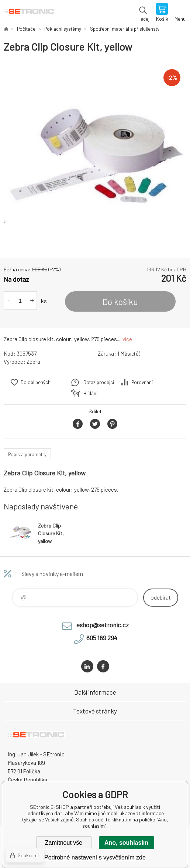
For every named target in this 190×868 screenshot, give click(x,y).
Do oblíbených (36, 382)
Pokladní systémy (63, 29)
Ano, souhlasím (126, 843)
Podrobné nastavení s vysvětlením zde (95, 857)
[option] (95, 156)
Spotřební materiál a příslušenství (125, 29)
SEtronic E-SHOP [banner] (29, 13)
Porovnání (142, 382)
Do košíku (120, 302)
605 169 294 (102, 638)
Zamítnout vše (64, 843)
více (127, 339)
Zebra (33, 362)
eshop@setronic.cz (103, 625)
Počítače (26, 29)
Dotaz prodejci (99, 382)
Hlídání (90, 393)
